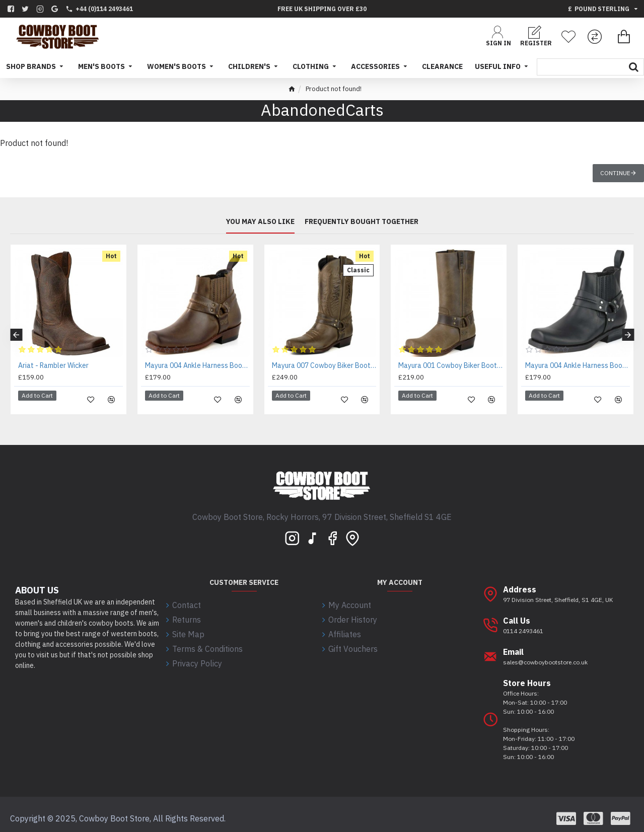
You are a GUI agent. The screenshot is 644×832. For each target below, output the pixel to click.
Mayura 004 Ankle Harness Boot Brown (197, 365)
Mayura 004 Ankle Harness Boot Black (578, 365)
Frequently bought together (362, 222)
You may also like (260, 222)
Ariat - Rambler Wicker (53, 365)
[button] (16, 331)
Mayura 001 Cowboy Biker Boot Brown (451, 365)
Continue (615, 173)
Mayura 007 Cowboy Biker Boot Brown (324, 365)
